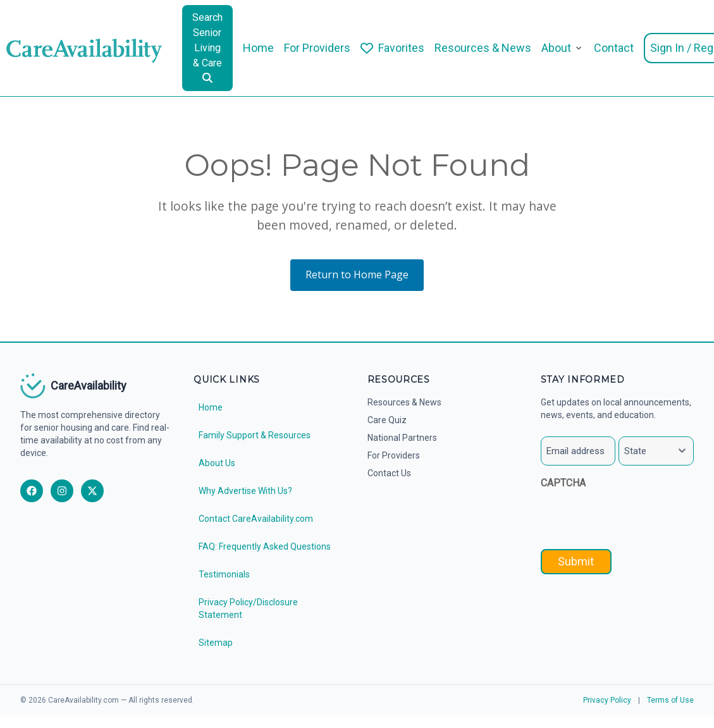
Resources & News (483, 48)
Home (258, 48)
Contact (614, 48)
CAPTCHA (563, 483)
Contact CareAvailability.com (256, 519)
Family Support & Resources (255, 435)
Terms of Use (670, 700)
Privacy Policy (607, 700)
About (556, 48)
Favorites (401, 48)
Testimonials (224, 574)
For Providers (317, 48)
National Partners (402, 438)
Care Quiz (387, 420)
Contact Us (389, 473)
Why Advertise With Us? (245, 491)
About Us (217, 463)
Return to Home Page (357, 275)
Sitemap (216, 643)
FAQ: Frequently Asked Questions (265, 546)
